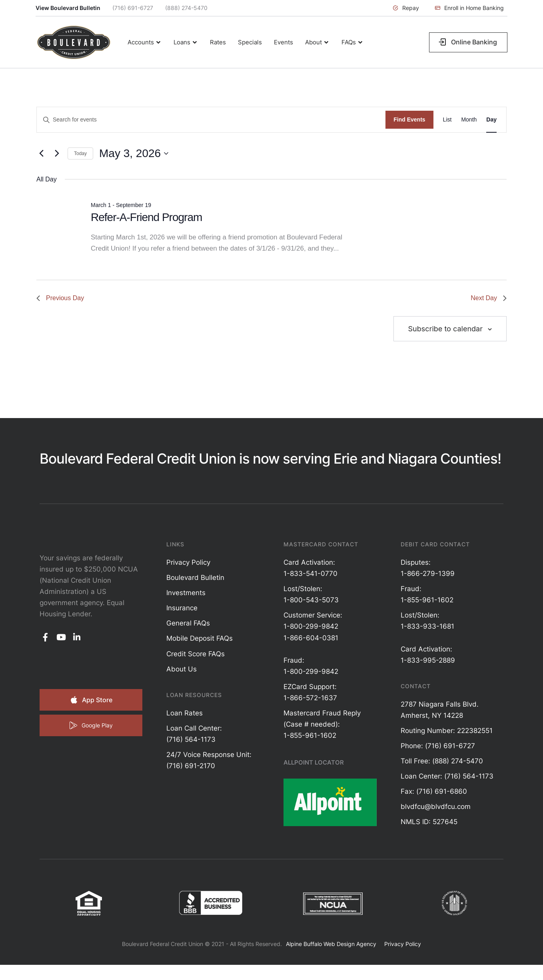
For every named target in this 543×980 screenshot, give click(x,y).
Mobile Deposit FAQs (200, 638)
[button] (406, 8)
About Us (182, 669)
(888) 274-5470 (186, 8)
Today (80, 153)
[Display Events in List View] (447, 120)
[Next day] (57, 153)
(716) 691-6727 (133, 8)
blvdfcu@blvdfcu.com (436, 807)
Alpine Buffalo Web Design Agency (331, 944)
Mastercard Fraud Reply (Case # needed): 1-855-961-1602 (322, 724)
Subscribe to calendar (445, 329)
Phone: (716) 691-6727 (438, 746)
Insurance (182, 608)
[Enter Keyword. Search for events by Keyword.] (211, 120)
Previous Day (60, 298)
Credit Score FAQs (196, 654)
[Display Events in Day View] (491, 120)
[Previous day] (41, 153)
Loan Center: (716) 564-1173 (447, 776)
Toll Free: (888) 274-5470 (442, 761)
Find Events (409, 120)
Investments (186, 593)
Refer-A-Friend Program (146, 217)
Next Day (489, 298)
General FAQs (188, 623)
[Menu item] (145, 42)
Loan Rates (185, 713)
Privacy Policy (188, 562)
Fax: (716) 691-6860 (434, 791)
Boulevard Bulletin (195, 578)
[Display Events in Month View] (469, 120)
